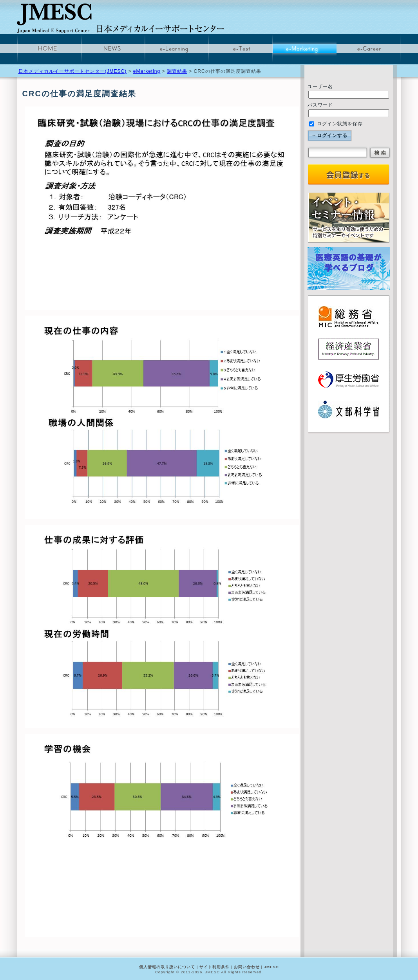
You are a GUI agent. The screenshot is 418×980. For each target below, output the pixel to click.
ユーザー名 (320, 87)
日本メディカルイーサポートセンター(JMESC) (73, 71)
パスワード (320, 105)
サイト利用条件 (214, 967)
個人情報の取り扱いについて (167, 967)
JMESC (271, 967)
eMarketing (147, 71)
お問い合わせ (247, 967)
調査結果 (177, 71)
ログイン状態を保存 (336, 124)
